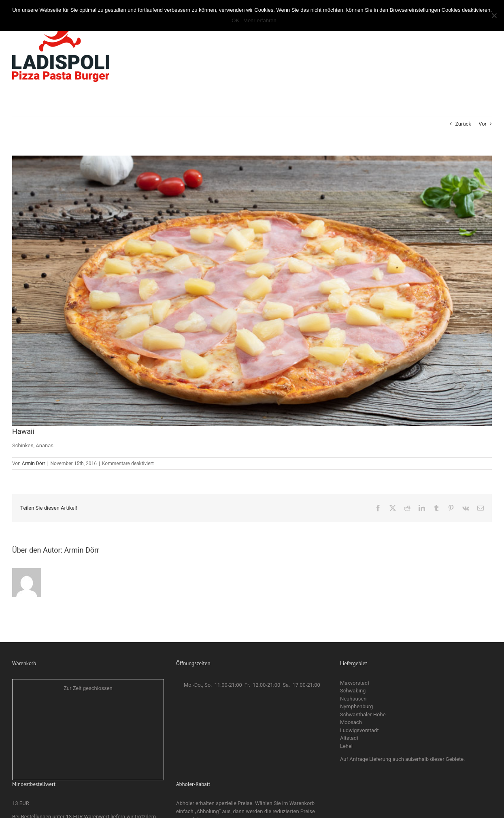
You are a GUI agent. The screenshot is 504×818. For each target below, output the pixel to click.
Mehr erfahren (260, 20)
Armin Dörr (34, 463)
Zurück (463, 124)
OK (235, 20)
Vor (483, 124)
